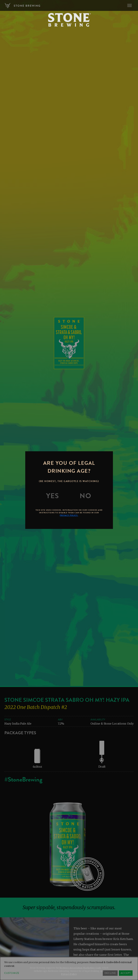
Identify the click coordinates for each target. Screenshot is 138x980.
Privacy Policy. (69, 515)
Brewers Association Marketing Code (80, 968)
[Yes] (53, 496)
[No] (85, 496)
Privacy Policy (69, 974)
